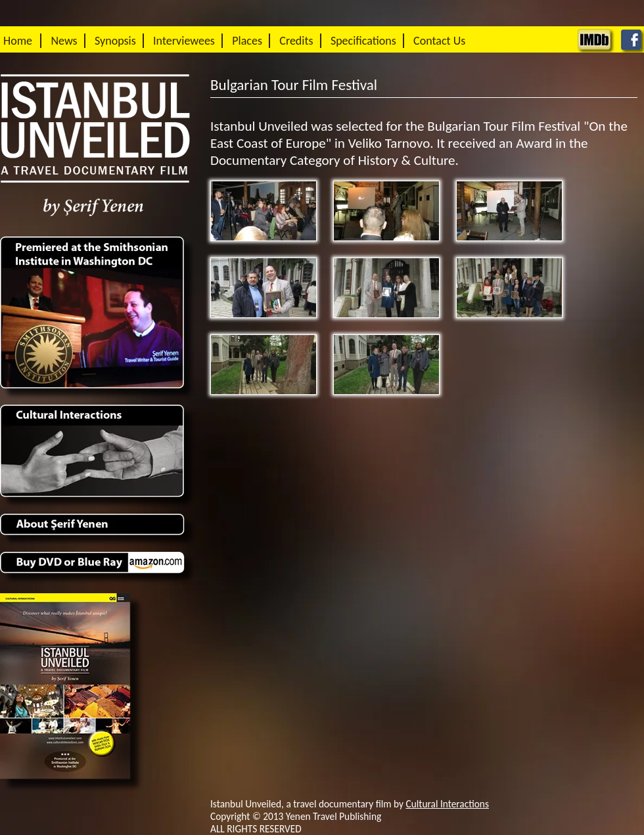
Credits (296, 41)
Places (247, 41)
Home (18, 41)
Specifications (363, 41)
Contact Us (439, 41)
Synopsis (115, 41)
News (64, 41)
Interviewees (184, 41)
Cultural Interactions (448, 804)
